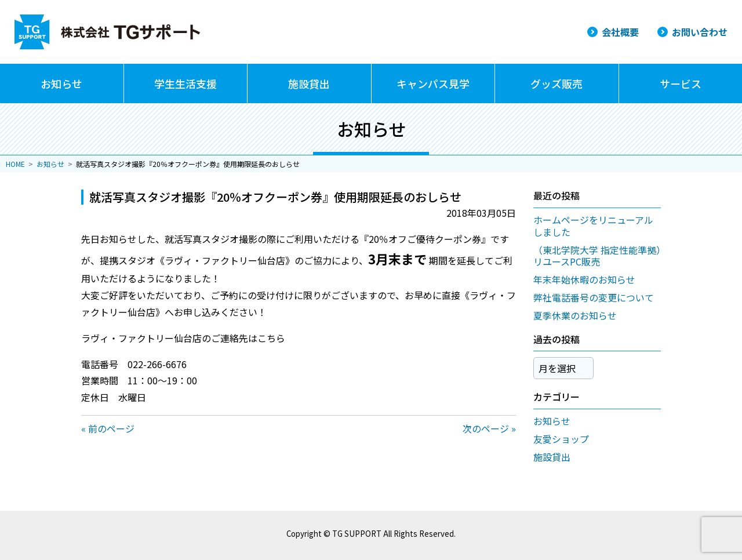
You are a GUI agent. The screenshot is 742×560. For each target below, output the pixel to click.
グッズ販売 (556, 83)
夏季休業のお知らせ (575, 315)
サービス (681, 83)
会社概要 (620, 32)
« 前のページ (108, 428)
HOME (15, 164)
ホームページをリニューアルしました (593, 226)
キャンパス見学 (433, 83)
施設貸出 (309, 83)
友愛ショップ (561, 435)
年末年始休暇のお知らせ (584, 279)
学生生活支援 (185, 83)
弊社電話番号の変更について (594, 297)
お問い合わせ (700, 32)
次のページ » (489, 428)
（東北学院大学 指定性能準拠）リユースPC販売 (597, 256)
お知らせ (61, 83)
